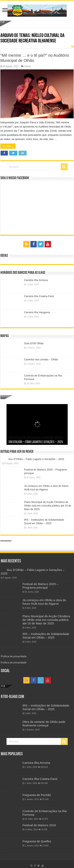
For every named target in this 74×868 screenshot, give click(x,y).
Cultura (27, 66)
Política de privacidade (14, 656)
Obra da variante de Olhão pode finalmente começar (44, 724)
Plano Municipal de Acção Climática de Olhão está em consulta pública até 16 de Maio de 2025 (48, 506)
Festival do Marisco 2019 (39, 825)
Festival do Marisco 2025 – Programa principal (40, 586)
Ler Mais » (8, 146)
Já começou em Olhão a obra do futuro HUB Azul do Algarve (44, 602)
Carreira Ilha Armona (36, 280)
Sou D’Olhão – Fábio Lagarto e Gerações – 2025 (36, 442)
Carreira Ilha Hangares (37, 312)
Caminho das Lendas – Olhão (41, 359)
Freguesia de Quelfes (37, 841)
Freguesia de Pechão (37, 795)
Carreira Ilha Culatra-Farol (39, 296)
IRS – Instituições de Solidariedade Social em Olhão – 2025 (46, 636)
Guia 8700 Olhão (34, 343)
